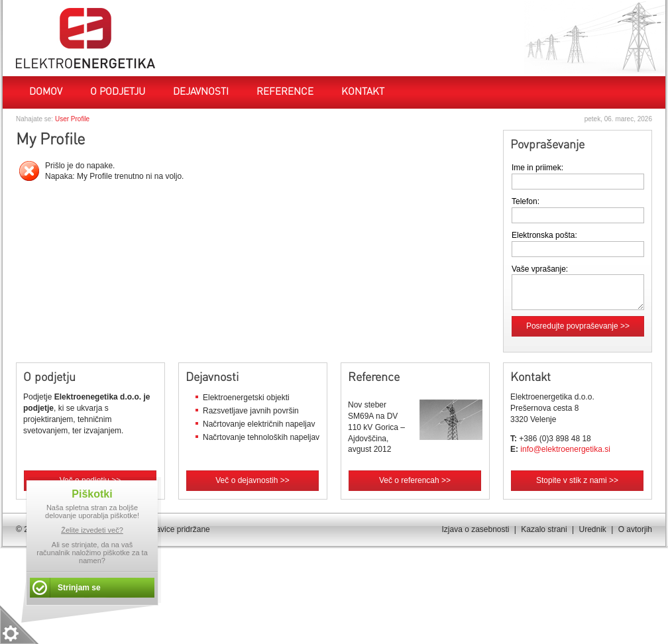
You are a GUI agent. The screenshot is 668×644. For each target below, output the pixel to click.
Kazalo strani (544, 529)
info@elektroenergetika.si (565, 449)
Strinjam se (79, 588)
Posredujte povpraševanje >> (578, 326)
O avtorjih (635, 529)
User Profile (72, 119)
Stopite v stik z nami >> (577, 480)
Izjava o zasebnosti (475, 529)
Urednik (592, 529)
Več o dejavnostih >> (252, 480)
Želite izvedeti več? (92, 530)
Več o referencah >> (415, 480)
